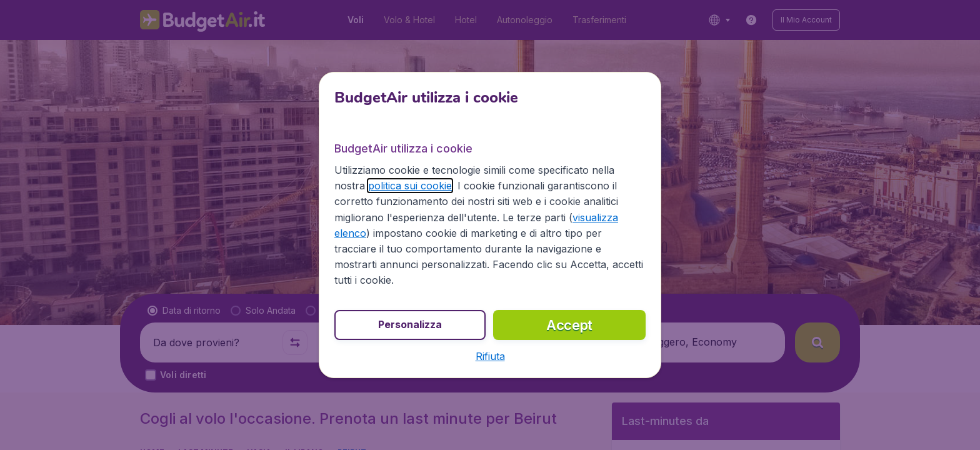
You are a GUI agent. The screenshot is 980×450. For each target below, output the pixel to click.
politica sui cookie (410, 186)
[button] (490, 356)
